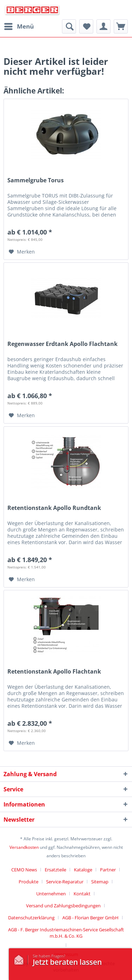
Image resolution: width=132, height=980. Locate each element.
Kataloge (83, 870)
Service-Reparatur (65, 882)
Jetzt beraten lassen (67, 962)
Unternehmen (51, 894)
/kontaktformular (21, 958)
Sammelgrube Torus (36, 180)
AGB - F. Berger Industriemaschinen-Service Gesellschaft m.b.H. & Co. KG (66, 933)
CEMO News (24, 870)
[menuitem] (19, 26)
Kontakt (82, 894)
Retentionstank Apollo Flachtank (54, 672)
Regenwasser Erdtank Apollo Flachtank (62, 344)
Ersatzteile (55, 870)
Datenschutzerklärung (31, 918)
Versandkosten (24, 847)
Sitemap (100, 882)
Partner (108, 870)
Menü (19, 26)
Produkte (29, 882)
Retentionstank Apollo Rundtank (54, 508)
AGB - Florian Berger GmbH (90, 918)
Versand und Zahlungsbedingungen (63, 906)
